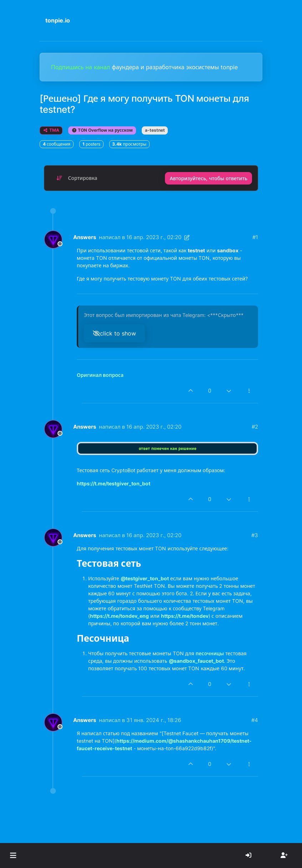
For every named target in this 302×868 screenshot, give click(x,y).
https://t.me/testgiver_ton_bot (114, 483)
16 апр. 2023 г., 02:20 (154, 237)
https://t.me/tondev (185, 616)
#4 (255, 720)
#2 (255, 427)
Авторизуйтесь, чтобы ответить (208, 178)
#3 (255, 535)
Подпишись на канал (81, 67)
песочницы (210, 653)
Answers (85, 237)
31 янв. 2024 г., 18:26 (154, 720)
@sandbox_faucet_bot (196, 661)
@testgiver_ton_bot (145, 578)
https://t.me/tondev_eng (119, 616)
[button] (13, 856)
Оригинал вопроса (100, 375)
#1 (255, 237)
